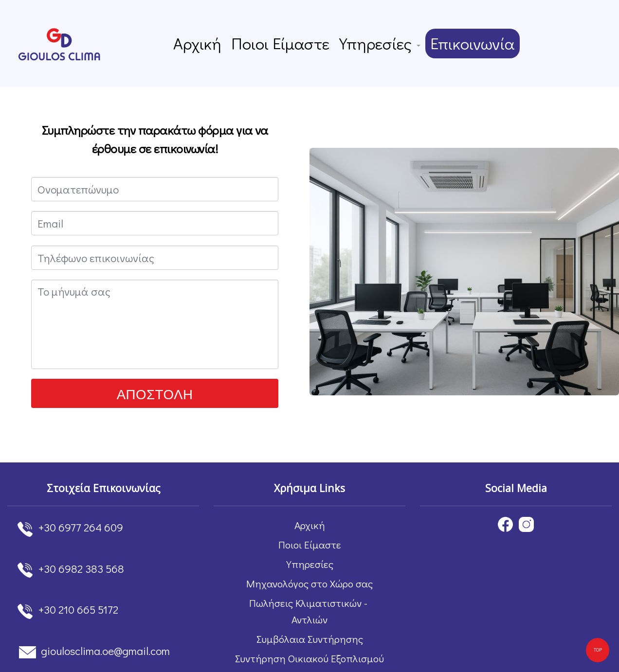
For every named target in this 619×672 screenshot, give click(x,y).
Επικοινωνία (470, 43)
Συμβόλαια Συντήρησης (310, 639)
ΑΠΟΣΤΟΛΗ (155, 394)
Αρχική (200, 43)
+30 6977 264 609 (81, 527)
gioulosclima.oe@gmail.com (105, 651)
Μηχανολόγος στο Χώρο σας (309, 584)
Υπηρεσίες (379, 43)
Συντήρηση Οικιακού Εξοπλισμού (309, 658)
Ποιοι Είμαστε (281, 43)
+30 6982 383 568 (81, 568)
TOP (598, 650)
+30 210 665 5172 (78, 609)
